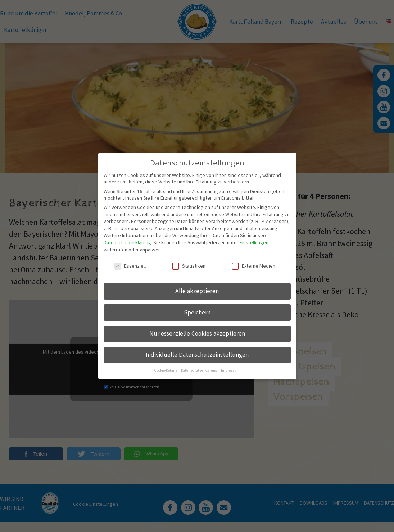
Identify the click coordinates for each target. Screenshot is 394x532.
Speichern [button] (197, 306)
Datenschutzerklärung (127, 236)
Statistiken (189, 259)
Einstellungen (254, 236)
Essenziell (130, 259)
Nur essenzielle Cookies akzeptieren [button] (197, 327)
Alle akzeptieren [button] (197, 285)
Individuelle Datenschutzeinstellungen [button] (197, 348)
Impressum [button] (230, 364)
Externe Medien (253, 259)
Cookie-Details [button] (166, 364)
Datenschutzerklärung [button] (199, 364)
